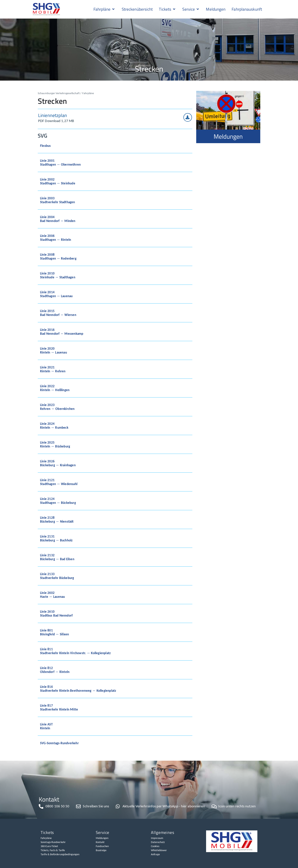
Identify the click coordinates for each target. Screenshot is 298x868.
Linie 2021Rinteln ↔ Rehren (53, 369)
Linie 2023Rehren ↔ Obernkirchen (57, 407)
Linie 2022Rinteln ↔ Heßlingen (55, 388)
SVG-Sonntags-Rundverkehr (59, 743)
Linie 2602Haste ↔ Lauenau (52, 595)
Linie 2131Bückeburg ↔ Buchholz (56, 538)
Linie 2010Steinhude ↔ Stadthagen (58, 275)
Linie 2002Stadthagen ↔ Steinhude (58, 181)
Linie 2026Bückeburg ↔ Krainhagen (58, 463)
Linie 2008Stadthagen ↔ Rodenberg (58, 256)
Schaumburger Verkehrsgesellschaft (59, 93)
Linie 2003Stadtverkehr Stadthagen (58, 200)
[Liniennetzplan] (188, 117)
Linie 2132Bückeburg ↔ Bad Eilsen (57, 557)
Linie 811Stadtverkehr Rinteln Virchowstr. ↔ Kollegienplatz (75, 651)
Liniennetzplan (53, 115)
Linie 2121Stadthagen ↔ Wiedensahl (59, 482)
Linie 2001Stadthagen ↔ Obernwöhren (60, 163)
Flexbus (45, 146)
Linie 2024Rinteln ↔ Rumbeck (54, 426)
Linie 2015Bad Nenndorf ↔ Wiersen (58, 313)
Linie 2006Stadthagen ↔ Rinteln (56, 238)
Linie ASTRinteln (46, 726)
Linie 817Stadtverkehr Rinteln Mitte (59, 707)
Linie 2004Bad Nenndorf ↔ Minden (58, 219)
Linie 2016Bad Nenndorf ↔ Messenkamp (62, 332)
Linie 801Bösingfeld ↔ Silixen (54, 632)
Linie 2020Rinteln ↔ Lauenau (54, 350)
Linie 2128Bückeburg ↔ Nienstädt (57, 520)
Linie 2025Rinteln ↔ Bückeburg (55, 444)
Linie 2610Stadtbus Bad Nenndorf (56, 613)
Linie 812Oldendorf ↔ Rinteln (55, 670)
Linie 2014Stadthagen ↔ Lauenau (56, 294)
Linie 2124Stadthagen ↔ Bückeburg (58, 501)
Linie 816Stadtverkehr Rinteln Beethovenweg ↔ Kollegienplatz (78, 689)
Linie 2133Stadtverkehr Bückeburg (57, 576)
